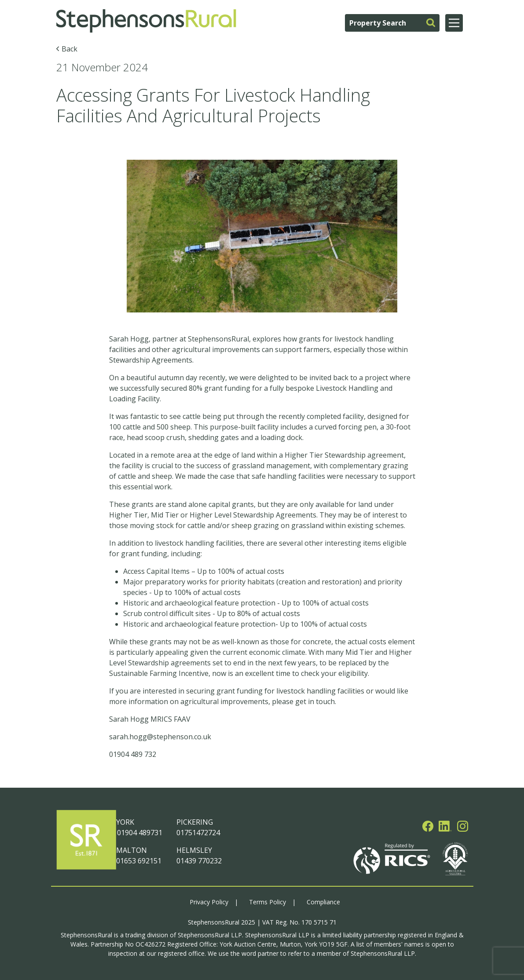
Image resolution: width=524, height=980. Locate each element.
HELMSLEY (194, 850)
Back (70, 49)
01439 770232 (199, 861)
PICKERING (195, 822)
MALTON (132, 850)
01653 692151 (139, 861)
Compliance (323, 902)
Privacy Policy (209, 902)
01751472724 (198, 833)
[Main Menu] (454, 23)
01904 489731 (139, 833)
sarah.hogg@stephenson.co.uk (160, 737)
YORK (125, 822)
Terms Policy (267, 902)
